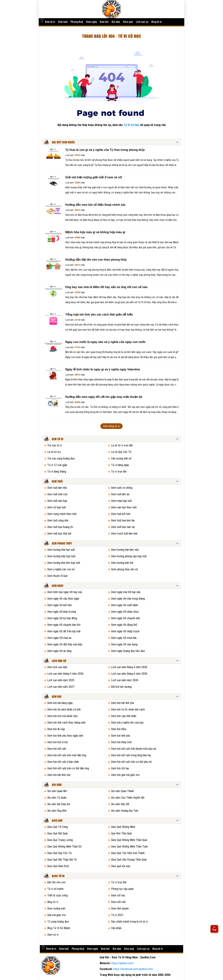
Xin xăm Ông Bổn (57, 811)
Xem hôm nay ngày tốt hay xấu (65, 592)
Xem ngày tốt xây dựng (124, 644)
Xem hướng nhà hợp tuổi (61, 550)
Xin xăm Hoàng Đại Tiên (125, 811)
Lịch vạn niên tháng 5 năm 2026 (65, 674)
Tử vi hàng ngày (120, 465)
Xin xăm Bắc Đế (120, 804)
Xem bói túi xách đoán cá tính (64, 709)
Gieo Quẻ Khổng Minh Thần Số (64, 847)
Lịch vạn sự (142, 22)
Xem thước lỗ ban (57, 576)
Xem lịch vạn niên (57, 667)
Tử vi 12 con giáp (57, 465)
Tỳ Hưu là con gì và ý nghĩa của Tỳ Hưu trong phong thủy (105, 150)
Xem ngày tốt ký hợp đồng (62, 618)
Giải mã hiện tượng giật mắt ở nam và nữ (94, 177)
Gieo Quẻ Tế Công (58, 827)
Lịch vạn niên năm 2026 (125, 680)
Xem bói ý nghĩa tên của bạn (127, 723)
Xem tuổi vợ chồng (122, 488)
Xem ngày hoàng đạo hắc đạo (128, 651)
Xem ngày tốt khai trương (62, 612)
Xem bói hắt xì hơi (57, 742)
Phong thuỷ (77, 22)
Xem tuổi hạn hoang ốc (60, 527)
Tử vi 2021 (117, 915)
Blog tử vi (157, 22)
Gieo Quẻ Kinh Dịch (58, 866)
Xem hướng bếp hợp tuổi (61, 556)
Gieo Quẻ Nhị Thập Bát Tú (62, 860)
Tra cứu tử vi (55, 445)
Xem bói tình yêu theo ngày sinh (65, 736)
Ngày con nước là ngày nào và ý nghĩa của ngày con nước (105, 342)
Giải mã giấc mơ (56, 915)
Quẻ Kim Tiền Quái (121, 833)
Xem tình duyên (120, 908)
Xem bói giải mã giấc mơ (125, 775)
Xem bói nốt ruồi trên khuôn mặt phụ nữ (134, 749)
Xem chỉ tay (118, 895)
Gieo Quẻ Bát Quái (57, 833)
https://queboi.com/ (123, 963)
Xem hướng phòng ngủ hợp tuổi (129, 556)
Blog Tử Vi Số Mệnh (59, 928)
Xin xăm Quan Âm (57, 791)
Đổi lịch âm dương (121, 687)
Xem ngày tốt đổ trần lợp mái (64, 631)
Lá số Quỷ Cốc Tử (121, 452)
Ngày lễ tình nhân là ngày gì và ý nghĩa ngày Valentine (103, 369)
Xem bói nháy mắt (121, 742)
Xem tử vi (50, 22)
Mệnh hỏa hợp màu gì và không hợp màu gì (95, 232)
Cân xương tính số (121, 458)
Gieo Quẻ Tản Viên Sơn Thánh (128, 853)
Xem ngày (91, 22)
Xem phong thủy (62, 544)
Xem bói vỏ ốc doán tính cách (128, 709)
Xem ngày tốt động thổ (124, 625)
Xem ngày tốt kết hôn (59, 605)
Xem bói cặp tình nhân (124, 716)
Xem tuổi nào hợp (57, 501)
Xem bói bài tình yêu (123, 703)
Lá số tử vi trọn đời (122, 445)
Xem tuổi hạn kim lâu (123, 520)
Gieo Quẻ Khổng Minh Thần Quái (129, 840)
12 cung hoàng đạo (58, 922)
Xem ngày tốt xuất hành (125, 605)
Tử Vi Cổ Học (132, 125)
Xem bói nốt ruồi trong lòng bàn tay (131, 755)
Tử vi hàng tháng (57, 472)
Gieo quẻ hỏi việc (121, 866)
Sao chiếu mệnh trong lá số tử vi (129, 922)
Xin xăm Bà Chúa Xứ (59, 804)
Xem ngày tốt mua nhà (124, 638)
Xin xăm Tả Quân (57, 798)
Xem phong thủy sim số (125, 569)
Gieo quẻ (128, 22)
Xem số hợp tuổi (57, 507)
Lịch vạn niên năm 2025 (61, 680)
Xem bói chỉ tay (120, 768)
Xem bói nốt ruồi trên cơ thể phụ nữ (131, 762)
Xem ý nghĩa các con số (61, 569)
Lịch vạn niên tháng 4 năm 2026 (129, 667)
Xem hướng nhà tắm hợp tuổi (64, 563)
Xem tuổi (63, 22)
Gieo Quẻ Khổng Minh (123, 827)
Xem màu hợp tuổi (121, 501)
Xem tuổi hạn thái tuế (59, 534)
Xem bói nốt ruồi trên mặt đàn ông (67, 755)
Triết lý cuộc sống (57, 895)
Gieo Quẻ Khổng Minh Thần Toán (129, 847)
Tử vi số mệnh (55, 889)
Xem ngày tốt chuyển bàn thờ (64, 625)
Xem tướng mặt (56, 908)
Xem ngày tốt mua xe (59, 638)
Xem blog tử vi (111, 426)
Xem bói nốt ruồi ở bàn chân (63, 762)
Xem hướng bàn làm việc (125, 550)
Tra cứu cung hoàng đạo (61, 458)
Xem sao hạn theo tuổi (124, 507)
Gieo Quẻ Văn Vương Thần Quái (129, 860)
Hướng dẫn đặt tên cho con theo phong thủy (96, 260)
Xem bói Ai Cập (56, 729)
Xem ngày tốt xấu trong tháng (128, 599)
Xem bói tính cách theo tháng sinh (66, 723)
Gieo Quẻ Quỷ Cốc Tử (59, 853)
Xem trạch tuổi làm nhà (124, 534)
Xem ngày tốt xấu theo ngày (63, 599)
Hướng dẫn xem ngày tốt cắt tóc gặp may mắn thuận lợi (104, 397)
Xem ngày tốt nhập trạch (125, 631)
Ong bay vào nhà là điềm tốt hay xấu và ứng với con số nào (106, 287)
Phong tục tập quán (122, 889)
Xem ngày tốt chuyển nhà (125, 618)
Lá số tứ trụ (54, 452)
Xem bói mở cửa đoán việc (63, 716)
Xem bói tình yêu (121, 736)
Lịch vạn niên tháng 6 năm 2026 (129, 674)
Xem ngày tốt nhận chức (125, 612)
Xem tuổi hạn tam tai (123, 527)
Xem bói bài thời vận (59, 775)
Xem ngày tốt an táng (59, 651)
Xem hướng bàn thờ (122, 563)
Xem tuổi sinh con (57, 494)
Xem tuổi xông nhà (58, 520)
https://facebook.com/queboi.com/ (133, 969)
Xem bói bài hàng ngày (60, 703)
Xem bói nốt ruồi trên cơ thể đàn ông (68, 768)
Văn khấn (116, 928)
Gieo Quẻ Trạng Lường (60, 840)
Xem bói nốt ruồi (57, 749)
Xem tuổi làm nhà (57, 488)
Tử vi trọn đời (119, 472)
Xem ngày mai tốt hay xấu (126, 592)
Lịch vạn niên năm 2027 (61, 687)
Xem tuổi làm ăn (120, 494)
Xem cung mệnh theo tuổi (62, 514)
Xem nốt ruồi (118, 902)
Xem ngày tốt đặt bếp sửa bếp (65, 644)
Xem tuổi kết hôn (121, 514)
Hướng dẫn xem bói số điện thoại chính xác (95, 205)
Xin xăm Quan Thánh (123, 791)
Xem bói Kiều (119, 729)
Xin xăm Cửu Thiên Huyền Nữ (128, 798)
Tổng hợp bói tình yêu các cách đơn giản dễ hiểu (99, 315)
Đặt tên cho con (56, 882)
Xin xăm (116, 22)
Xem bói (104, 22)
